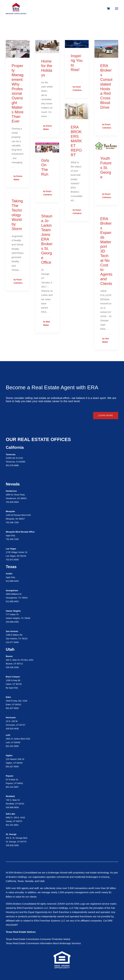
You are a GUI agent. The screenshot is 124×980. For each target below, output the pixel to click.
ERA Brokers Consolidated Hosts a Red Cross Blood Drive (106, 87)
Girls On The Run (45, 167)
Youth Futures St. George (106, 168)
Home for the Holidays (47, 68)
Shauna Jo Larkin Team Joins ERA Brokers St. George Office (47, 239)
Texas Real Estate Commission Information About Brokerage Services (43, 943)
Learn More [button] (106, 415)
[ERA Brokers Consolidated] (16, 9)
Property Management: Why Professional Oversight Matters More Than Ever (18, 93)
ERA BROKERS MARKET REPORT (76, 141)
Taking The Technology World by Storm (17, 215)
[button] (117, 9)
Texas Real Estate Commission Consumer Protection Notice (38, 939)
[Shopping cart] (107, 9)
